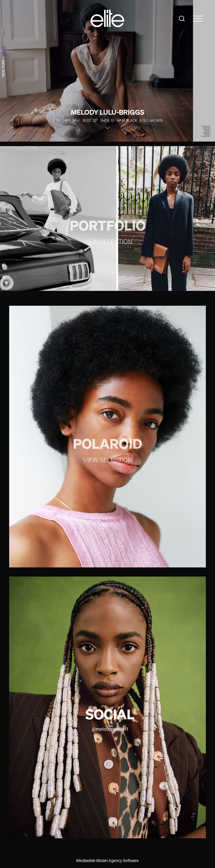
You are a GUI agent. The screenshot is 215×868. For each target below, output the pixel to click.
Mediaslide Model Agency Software (107, 860)
